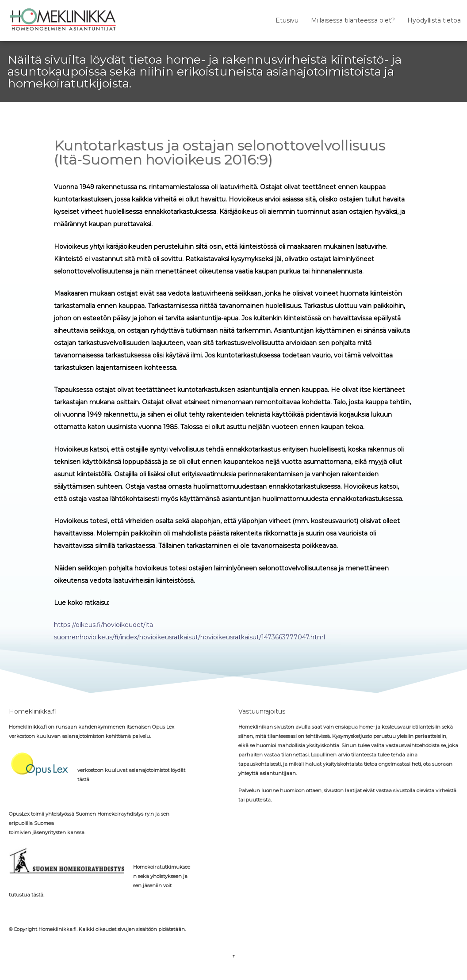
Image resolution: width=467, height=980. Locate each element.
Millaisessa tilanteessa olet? (353, 20)
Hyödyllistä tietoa (434, 20)
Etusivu (287, 20)
